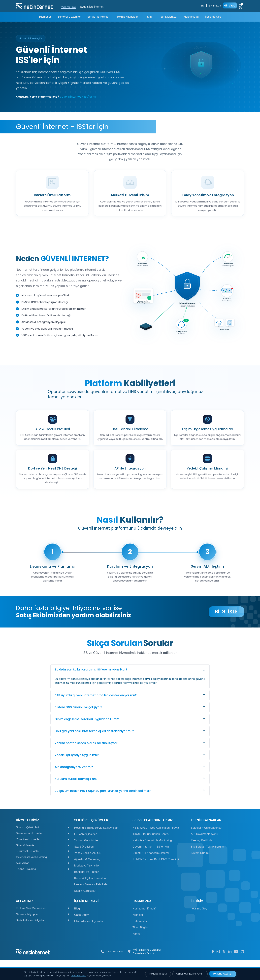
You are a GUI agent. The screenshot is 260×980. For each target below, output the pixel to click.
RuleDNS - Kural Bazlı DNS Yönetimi (156, 880)
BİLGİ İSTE (226, 632)
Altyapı (149, 17)
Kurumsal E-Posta (43, 871)
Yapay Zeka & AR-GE (88, 873)
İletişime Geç (213, 17)
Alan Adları (43, 883)
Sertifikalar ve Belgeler (43, 941)
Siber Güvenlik (43, 866)
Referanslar (140, 941)
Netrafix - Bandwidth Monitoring (152, 861)
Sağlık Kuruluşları (85, 911)
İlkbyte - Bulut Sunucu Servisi (151, 854)
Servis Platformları (99, 17)
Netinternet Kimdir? (145, 929)
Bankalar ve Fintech (87, 892)
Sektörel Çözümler (69, 17)
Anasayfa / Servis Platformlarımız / (37, 97)
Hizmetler (45, 17)
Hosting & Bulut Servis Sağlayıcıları (96, 848)
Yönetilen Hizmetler (43, 860)
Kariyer (137, 954)
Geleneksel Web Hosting (43, 877)
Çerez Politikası (78, 976)
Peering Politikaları (203, 861)
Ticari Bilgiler (141, 948)
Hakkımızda (191, 17)
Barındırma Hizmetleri (43, 854)
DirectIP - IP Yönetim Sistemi (151, 873)
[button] (130, 690)
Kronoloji (138, 935)
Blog (77, 929)
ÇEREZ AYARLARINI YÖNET (190, 974)
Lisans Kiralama (43, 889)
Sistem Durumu (201, 873)
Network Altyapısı (43, 935)
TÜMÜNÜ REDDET (158, 974)
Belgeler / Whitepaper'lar (206, 848)
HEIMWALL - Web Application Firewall (156, 848)
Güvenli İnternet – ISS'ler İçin (151, 867)
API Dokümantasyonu (204, 854)
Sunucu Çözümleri (43, 848)
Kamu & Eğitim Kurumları (90, 898)
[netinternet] (35, 5)
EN (202, 6)
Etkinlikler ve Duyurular (89, 941)
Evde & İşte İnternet (92, 7)
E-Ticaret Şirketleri (86, 854)
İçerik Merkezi (169, 17)
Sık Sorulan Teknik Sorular (207, 867)
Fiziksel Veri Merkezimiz (43, 929)
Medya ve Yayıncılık (87, 886)
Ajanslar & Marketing (87, 880)
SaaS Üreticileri (84, 867)
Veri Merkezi (69, 7)
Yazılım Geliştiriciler (87, 861)
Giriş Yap (230, 5)
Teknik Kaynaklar (127, 17)
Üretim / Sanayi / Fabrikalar (91, 905)
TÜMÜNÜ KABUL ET (223, 974)
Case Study (82, 935)
